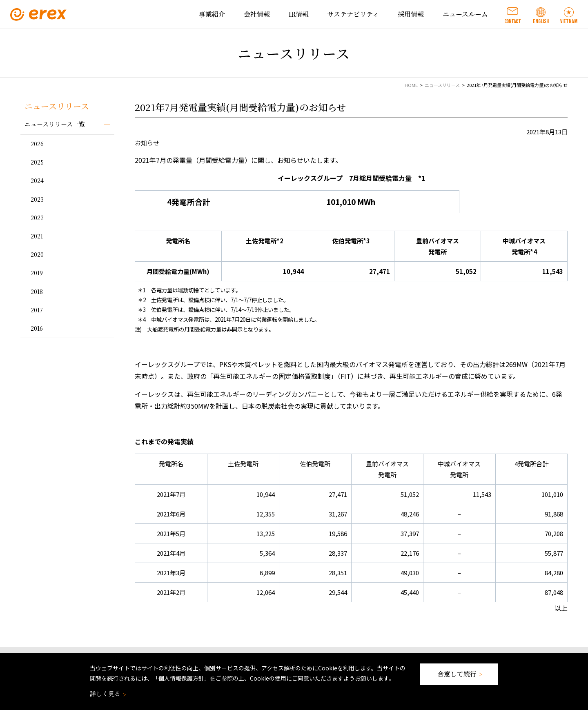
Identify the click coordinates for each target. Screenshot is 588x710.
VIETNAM (569, 21)
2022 (37, 218)
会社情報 (257, 14)
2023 (37, 199)
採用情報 (411, 14)
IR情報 (299, 14)
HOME (411, 85)
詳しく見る (107, 693)
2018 (37, 292)
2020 (37, 254)
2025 (37, 162)
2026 (37, 144)
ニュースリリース (442, 85)
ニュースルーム (465, 14)
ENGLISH (541, 21)
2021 (37, 236)
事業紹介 (212, 14)
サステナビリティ (353, 14)
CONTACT (513, 21)
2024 (37, 180)
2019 (37, 273)
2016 (37, 328)
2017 (37, 310)
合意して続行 (459, 674)
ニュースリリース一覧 (55, 124)
